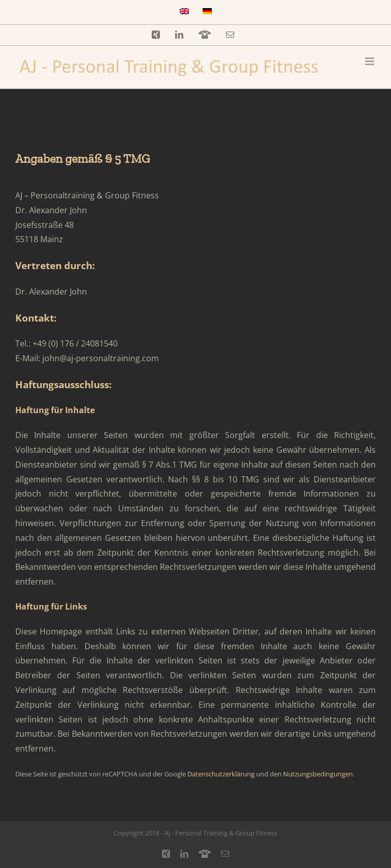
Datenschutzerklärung (221, 774)
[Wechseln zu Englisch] (184, 12)
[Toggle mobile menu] (370, 61)
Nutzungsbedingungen (318, 774)
